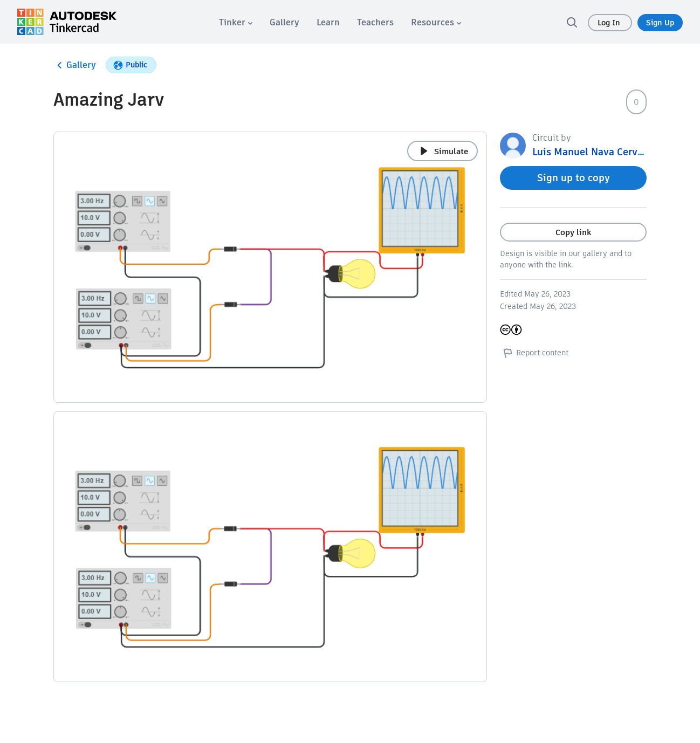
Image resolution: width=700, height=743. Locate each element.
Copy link (573, 232)
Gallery (75, 65)
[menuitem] (236, 22)
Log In (610, 23)
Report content (534, 353)
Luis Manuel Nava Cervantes (598, 152)
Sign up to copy (574, 178)
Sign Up (660, 23)
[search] (572, 22)
